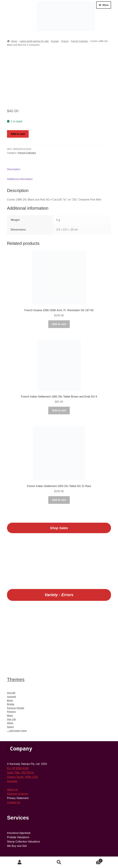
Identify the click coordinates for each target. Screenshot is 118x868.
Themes (16, 679)
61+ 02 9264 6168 (18, 768)
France (65, 41)
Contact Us (14, 802)
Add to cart (18, 134)
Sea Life (11, 719)
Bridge (11, 704)
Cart (91, 860)
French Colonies (79, 41)
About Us (12, 790)
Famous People (16, 708)
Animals (11, 697)
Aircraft (11, 693)
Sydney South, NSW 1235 (22, 777)
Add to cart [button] (59, 324)
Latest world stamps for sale (34, 41)
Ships (10, 723)
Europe (55, 41)
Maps (10, 715)
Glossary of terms (17, 794)
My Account (20, 862)
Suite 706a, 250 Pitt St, (21, 773)
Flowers (11, 712)
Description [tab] (14, 169)
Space (10, 727)
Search (59, 862)
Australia (12, 781)
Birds (10, 700)
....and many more (17, 731)
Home (14, 41)
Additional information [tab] (20, 179)
